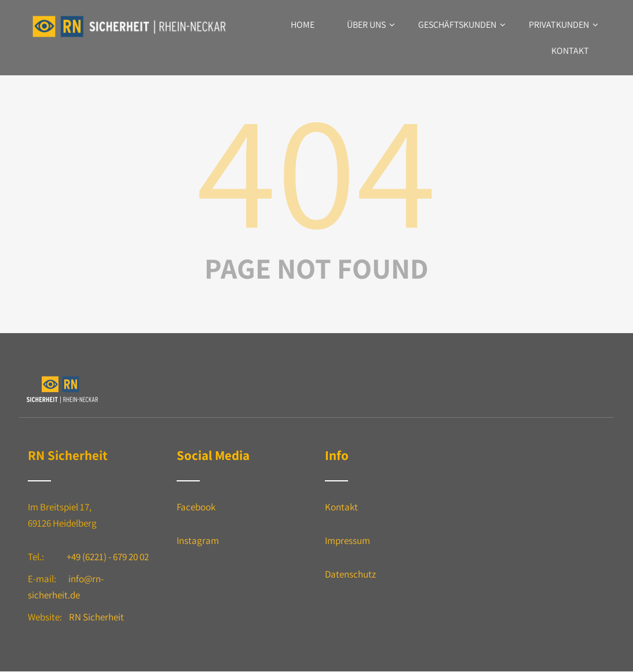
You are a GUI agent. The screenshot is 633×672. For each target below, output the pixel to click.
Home (303, 25)
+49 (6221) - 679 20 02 (108, 557)
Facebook (196, 507)
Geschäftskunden (462, 25)
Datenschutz (350, 574)
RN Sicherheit (96, 617)
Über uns (371, 25)
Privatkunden (564, 25)
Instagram (198, 540)
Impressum (347, 540)
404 (317, 168)
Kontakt (570, 51)
